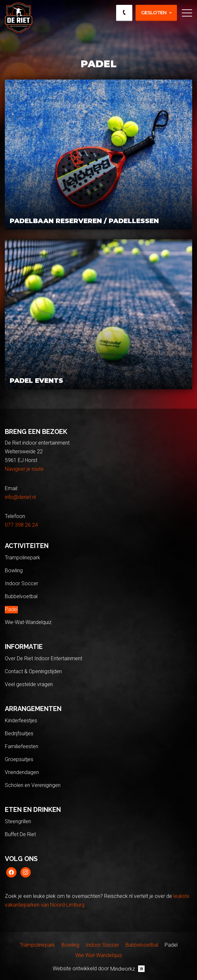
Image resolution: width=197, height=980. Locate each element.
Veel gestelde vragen (29, 684)
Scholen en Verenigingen (33, 785)
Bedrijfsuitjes (19, 733)
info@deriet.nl (20, 497)
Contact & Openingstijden (33, 671)
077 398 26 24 (21, 525)
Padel (11, 609)
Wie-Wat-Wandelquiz (28, 622)
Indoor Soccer (22, 583)
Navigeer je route (24, 469)
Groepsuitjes (19, 759)
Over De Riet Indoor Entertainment (44, 658)
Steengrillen (18, 821)
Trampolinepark (22, 558)
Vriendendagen (22, 772)
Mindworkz (127, 969)
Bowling (14, 571)
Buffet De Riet (20, 834)
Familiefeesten (22, 746)
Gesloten (154, 12)
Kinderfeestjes (21, 721)
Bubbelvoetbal (21, 596)
